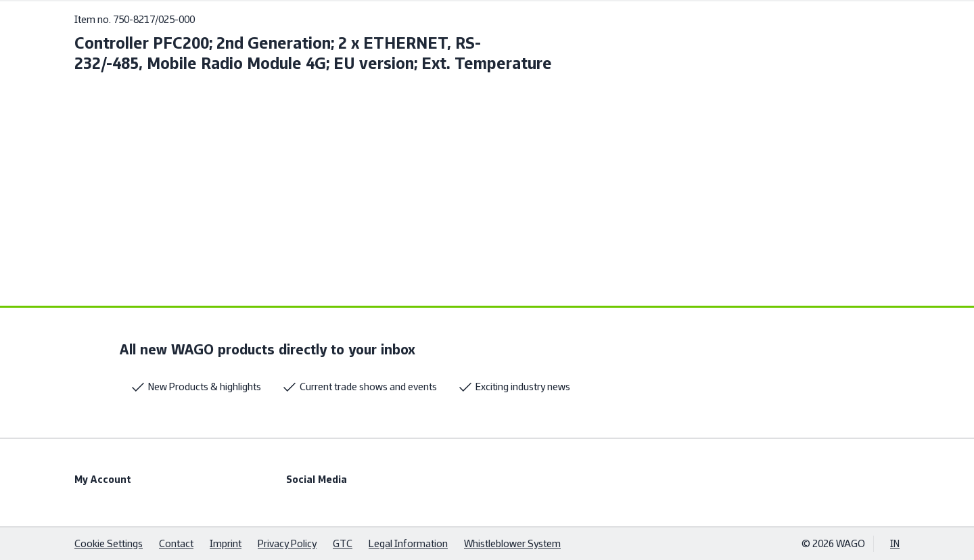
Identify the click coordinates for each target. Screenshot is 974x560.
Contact (176, 543)
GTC (343, 543)
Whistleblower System (512, 543)
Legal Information (408, 543)
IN (895, 543)
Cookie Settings (109, 543)
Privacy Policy (287, 543)
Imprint (226, 543)
